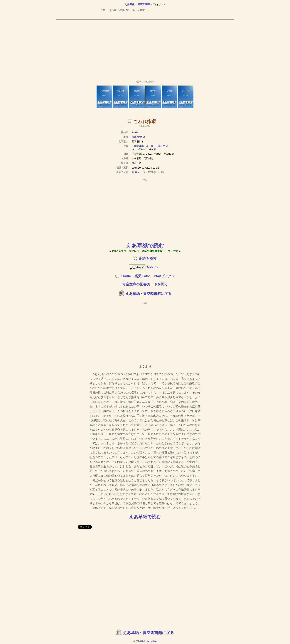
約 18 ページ (139, 172)
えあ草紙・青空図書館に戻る (148, 294)
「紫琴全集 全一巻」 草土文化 (150, 146)
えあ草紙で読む (145, 246)
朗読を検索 (148, 259)
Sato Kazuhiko (149, 641)
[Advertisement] (145, 48)
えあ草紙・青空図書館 (137, 4)
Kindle (126, 276)
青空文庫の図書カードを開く (145, 284)
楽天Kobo (142, 276)
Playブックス (164, 276)
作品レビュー (145, 267)
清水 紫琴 (137, 137)
